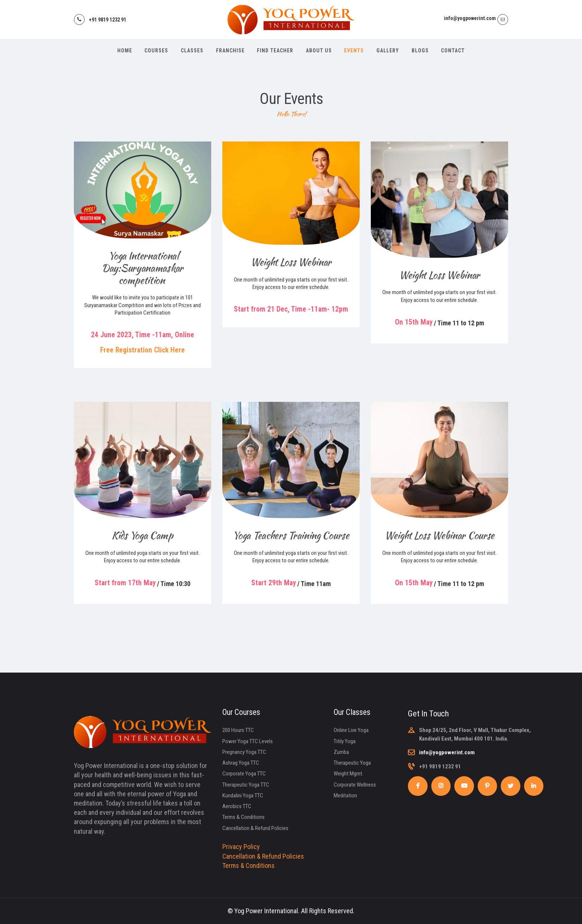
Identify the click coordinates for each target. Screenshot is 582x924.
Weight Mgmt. (349, 774)
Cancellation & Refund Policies (255, 828)
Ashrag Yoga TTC (241, 763)
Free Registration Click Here (143, 350)
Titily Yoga (345, 741)
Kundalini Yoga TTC (243, 796)
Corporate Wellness (355, 785)
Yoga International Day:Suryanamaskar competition (143, 268)
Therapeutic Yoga (352, 763)
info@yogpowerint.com (447, 752)
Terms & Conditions (243, 817)
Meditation (345, 796)
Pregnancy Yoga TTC (244, 752)
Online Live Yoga (351, 730)
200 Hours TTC (238, 730)
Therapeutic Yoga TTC (246, 785)
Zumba (341, 752)
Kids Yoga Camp (143, 535)
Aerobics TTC (237, 806)
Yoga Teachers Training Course (291, 535)
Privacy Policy (241, 847)
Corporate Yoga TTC (244, 774)
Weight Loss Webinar (291, 262)
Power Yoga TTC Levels (248, 741)
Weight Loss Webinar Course (439, 535)
